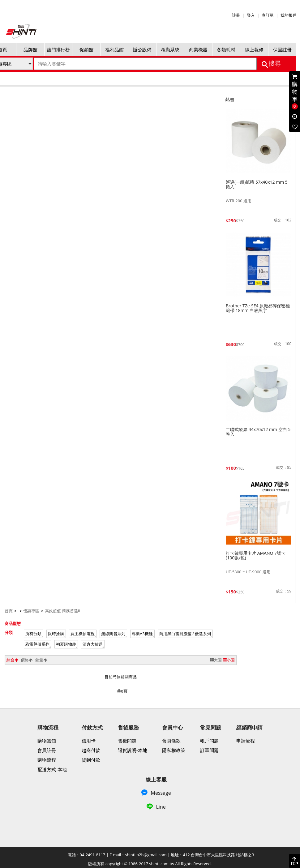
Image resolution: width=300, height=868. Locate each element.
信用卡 (89, 740)
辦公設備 (142, 49)
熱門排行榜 (58, 49)
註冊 (236, 15)
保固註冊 (282, 49)
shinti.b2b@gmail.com (146, 854)
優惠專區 (31, 611)
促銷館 (86, 49)
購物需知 (47, 740)
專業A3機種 (142, 633)
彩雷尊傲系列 (37, 644)
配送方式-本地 (52, 769)
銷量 (41, 660)
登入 (251, 15)
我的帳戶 (289, 15)
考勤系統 (170, 49)
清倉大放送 (93, 644)
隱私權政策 (174, 750)
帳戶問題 (209, 740)
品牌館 (30, 49)
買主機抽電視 (83, 633)
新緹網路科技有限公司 (22, 31)
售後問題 (127, 740)
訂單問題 (209, 750)
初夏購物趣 (66, 644)
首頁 (9, 611)
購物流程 (47, 759)
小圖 (229, 660)
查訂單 (268, 15)
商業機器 (198, 49)
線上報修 (254, 49)
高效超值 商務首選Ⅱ (62, 611)
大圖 (216, 660)
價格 (27, 660)
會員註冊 (47, 750)
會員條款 (171, 740)
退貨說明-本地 (133, 750)
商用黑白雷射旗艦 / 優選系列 (185, 633)
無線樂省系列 (113, 633)
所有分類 (33, 633)
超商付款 (91, 750)
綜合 (12, 660)
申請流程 (246, 740)
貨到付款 (91, 759)
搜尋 (275, 63)
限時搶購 (56, 633)
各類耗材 (226, 49)
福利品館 (114, 49)
